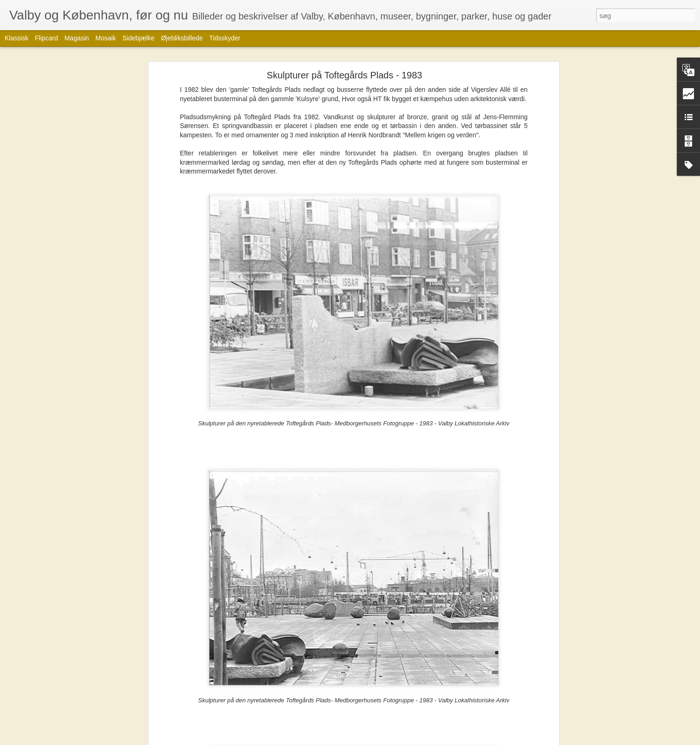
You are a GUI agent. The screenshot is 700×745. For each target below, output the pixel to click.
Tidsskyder (225, 38)
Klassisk (16, 38)
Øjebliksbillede (182, 38)
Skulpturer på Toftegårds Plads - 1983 (344, 75)
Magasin (77, 38)
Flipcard (46, 38)
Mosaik (106, 38)
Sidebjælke (138, 38)
